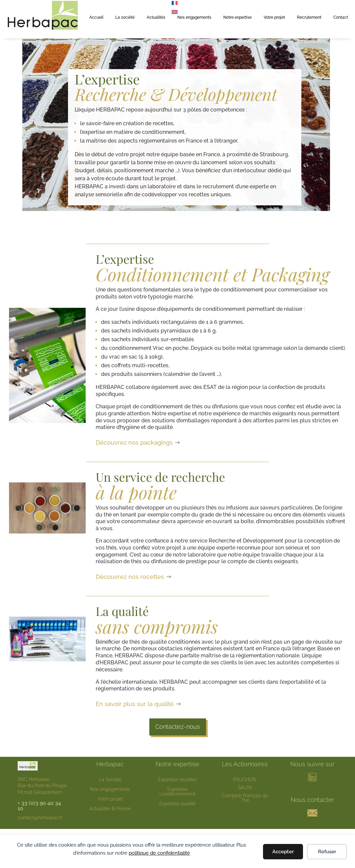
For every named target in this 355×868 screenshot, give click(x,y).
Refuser (327, 852)
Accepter (283, 852)
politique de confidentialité (159, 853)
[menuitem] (175, 12)
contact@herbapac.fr (40, 818)
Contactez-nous (178, 727)
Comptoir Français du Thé (245, 798)
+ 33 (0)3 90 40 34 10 (39, 806)
